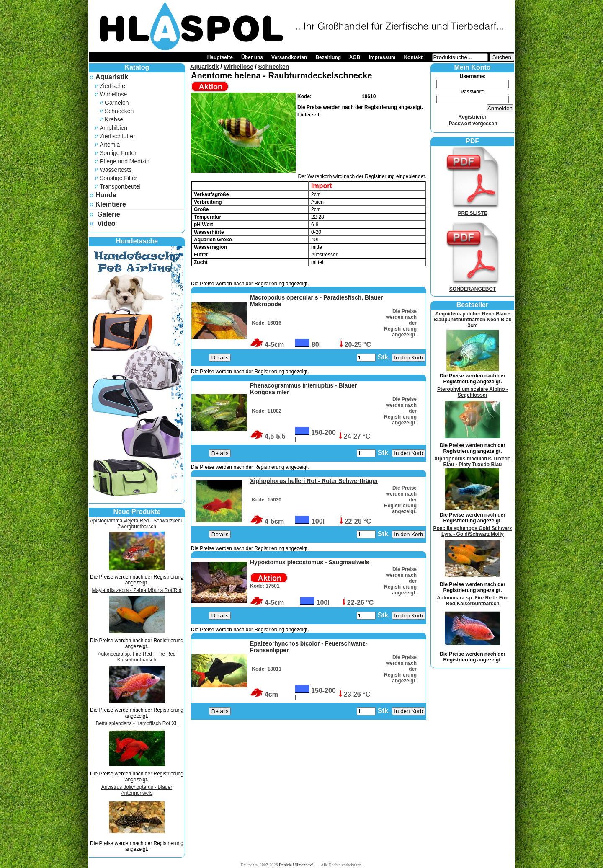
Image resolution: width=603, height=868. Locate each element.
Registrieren (473, 117)
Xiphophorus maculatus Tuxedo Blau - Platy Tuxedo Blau (473, 462)
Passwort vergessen (473, 124)
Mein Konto (472, 67)
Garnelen (117, 103)
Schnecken (119, 111)
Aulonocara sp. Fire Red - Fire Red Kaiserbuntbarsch (137, 657)
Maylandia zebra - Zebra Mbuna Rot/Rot (137, 590)
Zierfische (112, 86)
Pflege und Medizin (125, 161)
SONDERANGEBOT (473, 286)
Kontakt (413, 57)
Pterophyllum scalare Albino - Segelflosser (473, 392)
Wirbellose (113, 94)
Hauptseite (220, 57)
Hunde (106, 195)
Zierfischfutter (117, 136)
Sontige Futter (118, 153)
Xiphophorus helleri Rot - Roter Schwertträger (314, 481)
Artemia (110, 145)
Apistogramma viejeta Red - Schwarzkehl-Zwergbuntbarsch (137, 524)
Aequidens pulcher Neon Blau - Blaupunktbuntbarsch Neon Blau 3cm (473, 320)
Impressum (382, 57)
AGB (355, 57)
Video (106, 223)
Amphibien (113, 128)
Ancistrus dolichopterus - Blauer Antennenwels (137, 790)
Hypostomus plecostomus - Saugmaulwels (310, 562)
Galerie (108, 214)
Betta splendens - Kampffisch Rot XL (137, 723)
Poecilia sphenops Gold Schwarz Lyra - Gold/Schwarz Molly (472, 531)
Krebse (114, 119)
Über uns (252, 57)
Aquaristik (112, 77)
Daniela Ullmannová (296, 865)
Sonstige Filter (118, 178)
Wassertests (116, 170)
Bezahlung (328, 57)
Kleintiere (111, 204)
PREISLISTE (473, 210)
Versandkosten (289, 57)
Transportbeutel (120, 186)
